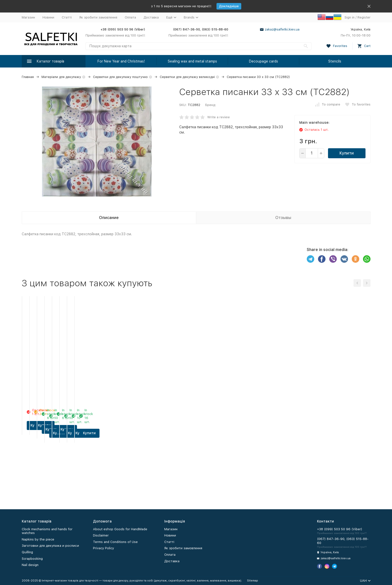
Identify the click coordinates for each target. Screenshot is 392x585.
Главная (28, 77)
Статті (67, 17)
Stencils (335, 61)
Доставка (151, 17)
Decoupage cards (263, 61)
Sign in (349, 17)
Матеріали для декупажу (61, 77)
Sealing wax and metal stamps (192, 61)
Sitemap (252, 581)
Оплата (130, 17)
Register (364, 17)
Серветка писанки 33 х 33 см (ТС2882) (258, 77)
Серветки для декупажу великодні (187, 77)
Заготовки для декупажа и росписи (50, 546)
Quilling (27, 552)
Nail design (30, 565)
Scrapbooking (32, 559)
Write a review (218, 117)
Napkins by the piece (38, 539)
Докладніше (229, 6)
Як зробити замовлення (98, 17)
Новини (48, 17)
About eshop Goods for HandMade (120, 529)
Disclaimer (101, 535)
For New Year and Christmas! (121, 61)
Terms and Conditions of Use (115, 542)
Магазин (28, 17)
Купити (347, 153)
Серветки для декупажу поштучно (120, 77)
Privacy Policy (103, 548)
